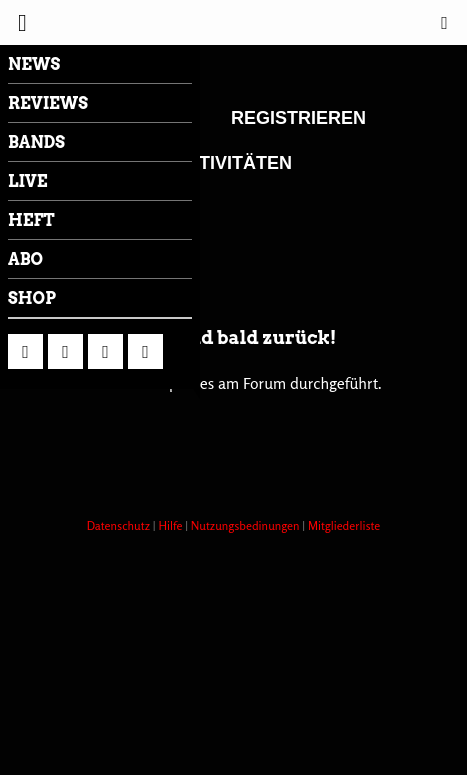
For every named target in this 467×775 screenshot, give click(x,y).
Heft (31, 220)
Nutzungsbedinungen (247, 525)
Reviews (48, 103)
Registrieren (298, 118)
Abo (25, 259)
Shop (32, 298)
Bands (36, 142)
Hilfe (171, 525)
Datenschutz (120, 525)
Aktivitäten (232, 163)
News (34, 64)
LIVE (28, 181)
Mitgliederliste (344, 525)
